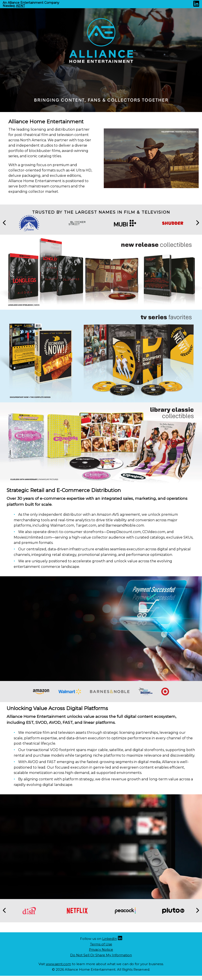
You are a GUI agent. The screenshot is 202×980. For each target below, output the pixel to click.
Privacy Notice (101, 949)
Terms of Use (101, 944)
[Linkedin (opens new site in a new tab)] (196, 5)
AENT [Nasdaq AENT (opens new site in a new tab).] (20, 6)
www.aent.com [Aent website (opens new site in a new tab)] (58, 964)
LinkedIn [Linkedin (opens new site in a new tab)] (110, 939)
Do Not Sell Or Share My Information (101, 955)
